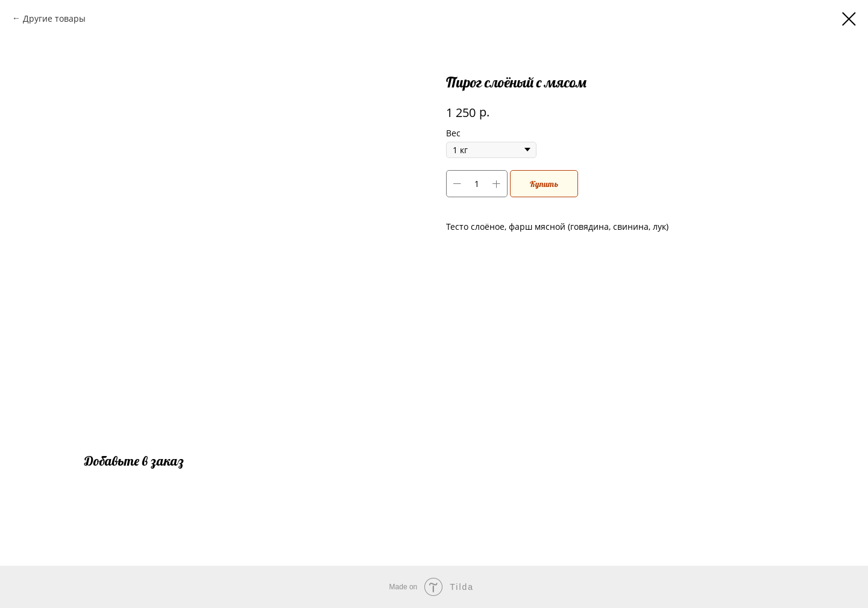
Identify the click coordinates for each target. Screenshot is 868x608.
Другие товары (54, 18)
